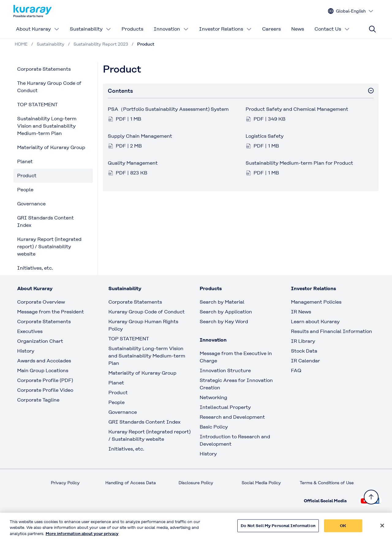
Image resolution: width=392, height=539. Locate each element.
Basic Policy (214, 427)
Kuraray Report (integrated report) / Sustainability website (49, 247)
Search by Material (222, 302)
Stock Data (304, 351)
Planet (25, 161)
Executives (30, 331)
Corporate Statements (44, 69)
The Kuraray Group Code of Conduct (49, 87)
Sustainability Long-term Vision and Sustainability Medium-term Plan (47, 126)
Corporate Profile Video (45, 390)
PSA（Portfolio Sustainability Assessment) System (168, 109)
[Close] (382, 529)
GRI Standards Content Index (45, 221)
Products (132, 29)
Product (27, 176)
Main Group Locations (43, 371)
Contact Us (332, 29)
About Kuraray (38, 29)
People (25, 190)
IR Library (303, 341)
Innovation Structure (225, 371)
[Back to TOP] (371, 497)
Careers (271, 29)
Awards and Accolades (44, 361)
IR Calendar (305, 361)
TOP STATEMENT (37, 105)
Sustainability (90, 29)
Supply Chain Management (140, 136)
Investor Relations (225, 29)
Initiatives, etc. (35, 268)
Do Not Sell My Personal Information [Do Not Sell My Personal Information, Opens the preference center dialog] (278, 529)
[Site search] (372, 29)
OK (343, 529)
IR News (301, 312)
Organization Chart (40, 341)
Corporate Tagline (38, 400)
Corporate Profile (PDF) (45, 380)
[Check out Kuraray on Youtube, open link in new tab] (364, 501)
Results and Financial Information (332, 331)
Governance (31, 204)
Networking (213, 397)
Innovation (171, 29)
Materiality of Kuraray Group (51, 147)
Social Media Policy (261, 483)
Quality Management (133, 163)
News (298, 29)
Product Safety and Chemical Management (297, 109)
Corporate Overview (41, 302)
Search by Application (226, 312)
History (26, 351)
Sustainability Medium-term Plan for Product (299, 163)
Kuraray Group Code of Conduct (147, 312)
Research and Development (232, 417)
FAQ (296, 371)
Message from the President (51, 312)
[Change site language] (351, 11)
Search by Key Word (224, 322)
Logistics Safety (265, 136)
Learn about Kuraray (315, 322)
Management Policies (316, 302)
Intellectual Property (225, 407)
